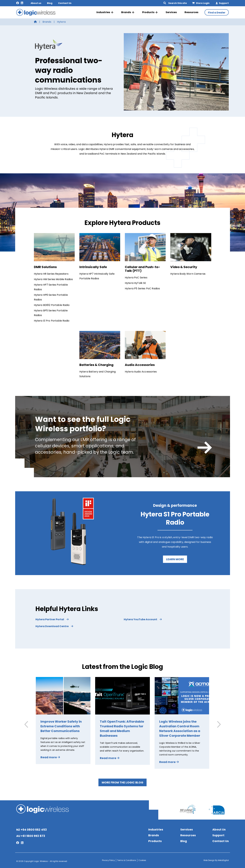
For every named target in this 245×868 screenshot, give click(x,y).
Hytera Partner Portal (52, 619)
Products (150, 12)
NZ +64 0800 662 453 (31, 830)
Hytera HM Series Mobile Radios (53, 279)
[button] (219, 724)
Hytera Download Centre (54, 626)
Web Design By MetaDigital (216, 860)
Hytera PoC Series (136, 278)
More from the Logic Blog (122, 782)
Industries (105, 12)
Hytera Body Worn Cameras (188, 274)
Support (222, 3)
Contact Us (65, 3)
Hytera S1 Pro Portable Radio (52, 321)
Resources (191, 12)
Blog (50, 3)
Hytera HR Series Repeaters (51, 274)
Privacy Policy (108, 860)
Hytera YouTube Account (143, 619)
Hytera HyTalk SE (135, 283)
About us (36, 3)
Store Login (201, 3)
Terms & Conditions (127, 860)
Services (171, 12)
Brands (128, 12)
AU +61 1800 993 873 (31, 836)
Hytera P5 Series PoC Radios (142, 288)
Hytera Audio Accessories (141, 372)
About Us (219, 829)
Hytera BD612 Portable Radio (52, 305)
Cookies (142, 860)
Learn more (175, 559)
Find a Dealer (217, 13)
